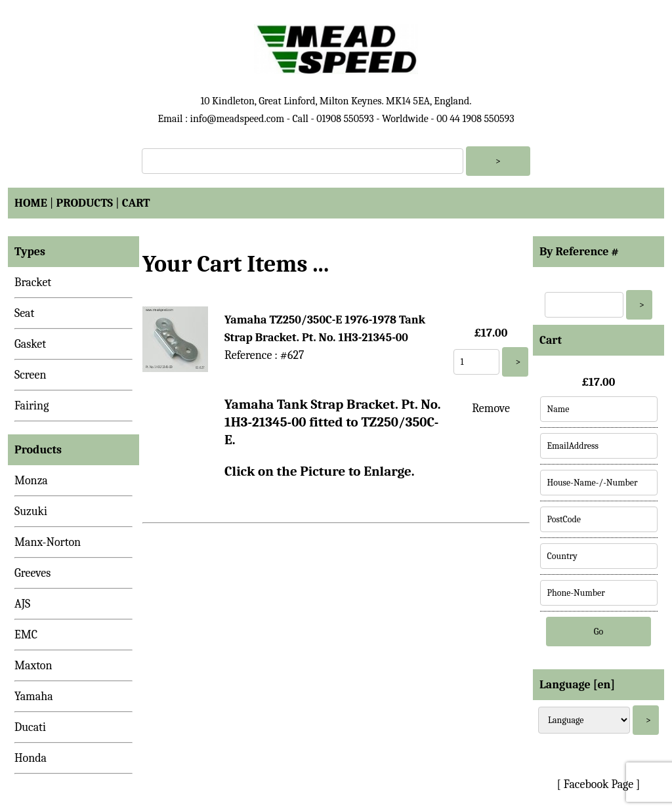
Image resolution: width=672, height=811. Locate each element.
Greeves (32, 573)
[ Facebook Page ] (599, 784)
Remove (491, 408)
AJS (22, 604)
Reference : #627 (264, 355)
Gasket (30, 344)
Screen (31, 375)
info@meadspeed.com (237, 119)
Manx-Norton (48, 542)
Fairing (31, 406)
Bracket (33, 282)
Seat (24, 313)
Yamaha (34, 697)
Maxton (33, 666)
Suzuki (31, 511)
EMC (26, 635)
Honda (31, 758)
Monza (31, 481)
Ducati (30, 727)
